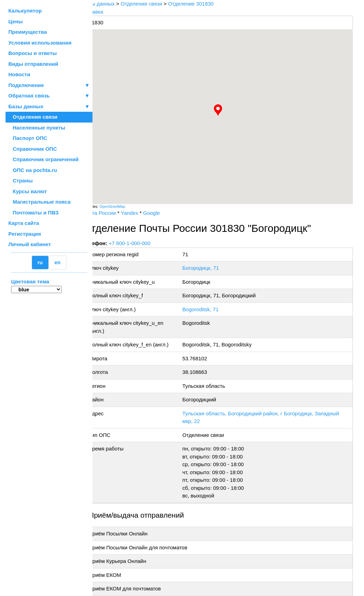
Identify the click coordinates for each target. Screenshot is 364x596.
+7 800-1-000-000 (145, 243)
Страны (21, 181)
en (58, 262)
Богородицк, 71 (211, 268)
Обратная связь (49, 96)
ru (40, 262)
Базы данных (26, 106)
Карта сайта (24, 223)
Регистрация (25, 234)
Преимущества (28, 32)
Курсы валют (28, 191)
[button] (226, 110)
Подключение (49, 85)
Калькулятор (25, 11)
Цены (15, 21)
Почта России (115, 213)
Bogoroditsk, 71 (211, 309)
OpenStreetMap (128, 206)
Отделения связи (33, 117)
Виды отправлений (33, 64)
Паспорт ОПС (28, 138)
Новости (19, 74)
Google (167, 213)
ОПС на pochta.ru (33, 170)
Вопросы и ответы (33, 53)
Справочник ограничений (43, 159)
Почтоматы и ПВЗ (34, 213)
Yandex (145, 213)
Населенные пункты (37, 128)
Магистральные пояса (39, 202)
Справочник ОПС (33, 149)
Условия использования (40, 43)
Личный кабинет (30, 244)
